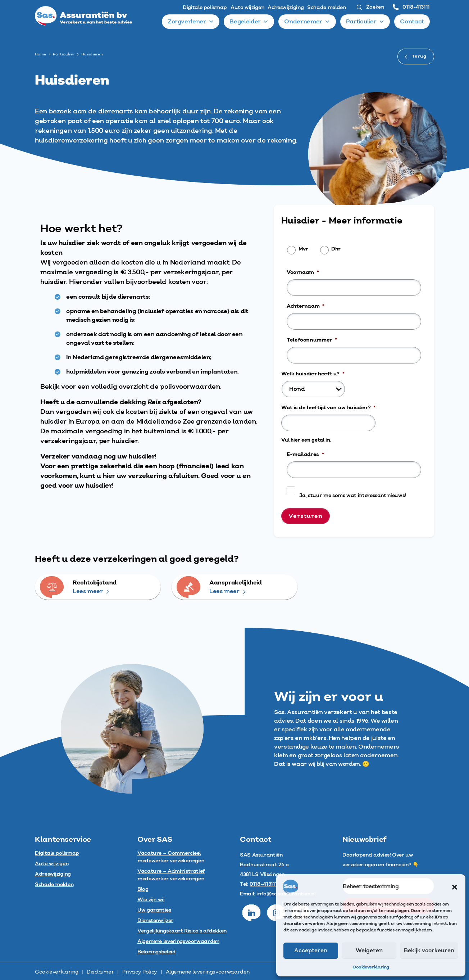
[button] (455, 887)
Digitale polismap (205, 8)
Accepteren (311, 951)
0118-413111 (411, 7)
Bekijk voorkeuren (429, 951)
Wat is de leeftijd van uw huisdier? (328, 408)
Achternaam (306, 306)
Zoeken (370, 7)
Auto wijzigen (247, 8)
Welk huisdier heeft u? (313, 374)
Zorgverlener (191, 22)
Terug (416, 56)
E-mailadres (305, 455)
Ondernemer (307, 22)
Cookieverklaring (371, 967)
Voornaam (303, 272)
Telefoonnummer (312, 340)
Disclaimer (100, 972)
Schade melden (326, 8)
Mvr (303, 249)
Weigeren (369, 951)
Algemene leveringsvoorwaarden (208, 972)
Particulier (365, 22)
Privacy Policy (140, 972)
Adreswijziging (286, 8)
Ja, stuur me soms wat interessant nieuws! (353, 496)
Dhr (336, 249)
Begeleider (249, 22)
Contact (412, 22)
